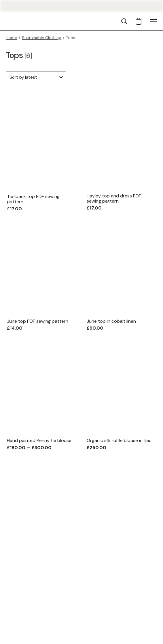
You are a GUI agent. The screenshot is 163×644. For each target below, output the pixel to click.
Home (11, 38)
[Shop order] (36, 77)
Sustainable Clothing (41, 38)
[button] (124, 21)
